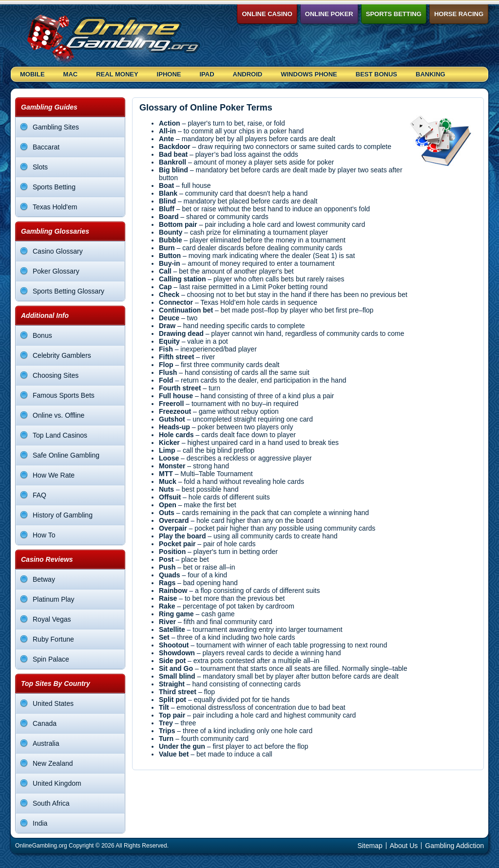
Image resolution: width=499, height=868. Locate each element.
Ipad (207, 74)
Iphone (169, 74)
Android (248, 74)
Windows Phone (309, 74)
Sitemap (370, 846)
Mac (71, 74)
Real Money (117, 74)
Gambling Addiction (454, 846)
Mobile (32, 74)
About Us (404, 846)
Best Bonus (376, 74)
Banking (431, 74)
